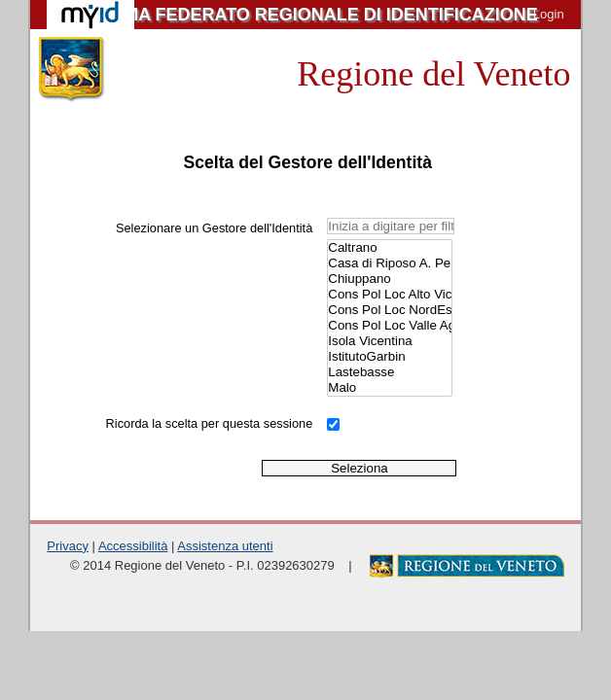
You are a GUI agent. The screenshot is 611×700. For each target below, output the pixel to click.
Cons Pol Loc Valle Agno (389, 326)
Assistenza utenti (225, 546)
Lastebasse (389, 372)
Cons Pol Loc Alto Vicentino (389, 295)
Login (549, 14)
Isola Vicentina (389, 341)
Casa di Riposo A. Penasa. (389, 263)
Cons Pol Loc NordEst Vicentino (389, 310)
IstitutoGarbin (389, 357)
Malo (389, 388)
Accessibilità (133, 546)
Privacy (68, 546)
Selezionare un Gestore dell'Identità (214, 228)
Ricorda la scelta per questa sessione (210, 423)
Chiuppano (389, 279)
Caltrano (389, 248)
